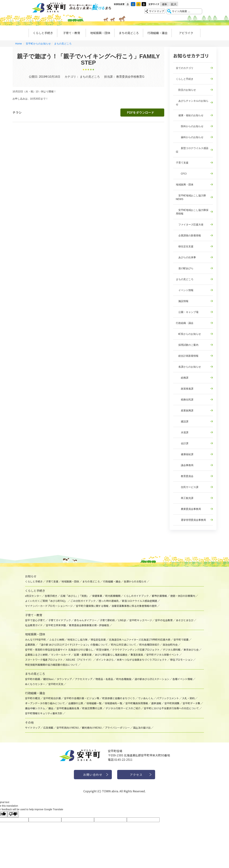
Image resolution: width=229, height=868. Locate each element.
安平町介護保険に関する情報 (92, 606)
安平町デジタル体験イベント (163, 655)
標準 (164, 4)
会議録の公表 (76, 703)
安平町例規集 (172, 703)
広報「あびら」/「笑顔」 (75, 596)
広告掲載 (48, 728)
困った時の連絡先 (109, 601)
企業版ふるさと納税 (36, 655)
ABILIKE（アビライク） (79, 660)
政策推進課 (185, 389)
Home (19, 44)
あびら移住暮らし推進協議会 (111, 655)
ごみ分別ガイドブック (83, 601)
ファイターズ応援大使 (190, 225)
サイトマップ (157, 11)
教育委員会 (185, 476)
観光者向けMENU (92, 728)
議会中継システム (35, 708)
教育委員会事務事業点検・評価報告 (89, 625)
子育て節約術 (107, 620)
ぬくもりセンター (35, 684)
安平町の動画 (33, 679)
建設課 (182, 421)
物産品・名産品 (104, 679)
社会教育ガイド (34, 625)
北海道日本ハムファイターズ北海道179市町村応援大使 (140, 640)
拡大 (174, 4)
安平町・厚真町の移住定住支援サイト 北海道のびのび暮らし (59, 650)
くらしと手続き (43, 33)
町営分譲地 (103, 650)
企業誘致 (30, 645)
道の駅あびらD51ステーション (152, 679)
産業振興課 (185, 411)
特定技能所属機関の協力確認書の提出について (51, 665)
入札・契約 (188, 698)
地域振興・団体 (100, 33)
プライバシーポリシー (117, 728)
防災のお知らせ (186, 90)
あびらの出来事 (186, 257)
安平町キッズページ (141, 620)
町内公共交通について (124, 645)
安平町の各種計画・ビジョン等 (82, 698)
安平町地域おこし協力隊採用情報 (192, 212)
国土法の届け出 (142, 728)
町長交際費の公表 (92, 708)
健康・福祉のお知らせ (190, 115)
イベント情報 (185, 290)
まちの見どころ (129, 33)
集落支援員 (137, 655)
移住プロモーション (181, 660)
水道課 (182, 432)
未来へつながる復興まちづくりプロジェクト (142, 660)
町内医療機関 (113, 596)
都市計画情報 (159, 596)
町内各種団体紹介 (149, 645)
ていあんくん (146, 698)
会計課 (182, 443)
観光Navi (48, 679)
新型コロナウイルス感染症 (192, 150)
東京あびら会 (191, 650)
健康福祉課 (185, 454)
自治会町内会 (170, 645)
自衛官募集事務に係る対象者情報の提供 (134, 606)
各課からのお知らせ (188, 367)
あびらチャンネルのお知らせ (192, 103)
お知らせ (31, 576)
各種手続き (51, 596)
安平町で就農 (181, 640)
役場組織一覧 (94, 703)
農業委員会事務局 (188, 509)
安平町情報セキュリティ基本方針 (44, 713)
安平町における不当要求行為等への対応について (171, 708)
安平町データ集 (191, 703)
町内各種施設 (124, 679)
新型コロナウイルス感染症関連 (140, 601)
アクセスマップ (84, 679)
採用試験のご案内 (187, 345)
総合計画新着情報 (187, 356)
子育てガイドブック (60, 620)
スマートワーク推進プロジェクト (44, 660)
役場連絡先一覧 (113, 703)
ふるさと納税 (57, 640)
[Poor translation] (13, 814)
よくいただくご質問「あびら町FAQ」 (46, 601)
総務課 (182, 378)
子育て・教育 (72, 33)
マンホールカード (61, 655)
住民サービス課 (187, 487)
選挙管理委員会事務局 (191, 520)
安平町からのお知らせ (38, 44)
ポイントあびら (105, 660)
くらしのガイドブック (136, 596)
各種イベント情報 (182, 679)
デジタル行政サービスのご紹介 (123, 708)
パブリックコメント (168, 698)
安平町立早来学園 (56, 625)
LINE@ (122, 620)
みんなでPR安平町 (36, 640)
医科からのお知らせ (190, 126)
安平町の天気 (56, 684)
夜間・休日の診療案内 (183, 596)
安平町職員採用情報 (137, 703)
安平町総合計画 (52, 698)
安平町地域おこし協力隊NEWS (191, 197)
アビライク (186, 33)
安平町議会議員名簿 (68, 708)
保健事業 (97, 596)
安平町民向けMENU (68, 728)
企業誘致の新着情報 (188, 235)
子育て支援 (182, 163)
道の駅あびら (185, 268)
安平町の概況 (33, 698)
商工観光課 (185, 498)
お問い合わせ (93, 775)
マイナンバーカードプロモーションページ (49, 606)
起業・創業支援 (83, 655)
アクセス (136, 775)
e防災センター (33, 596)
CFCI (181, 174)
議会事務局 (185, 465)
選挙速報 (156, 703)
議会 (51, 708)
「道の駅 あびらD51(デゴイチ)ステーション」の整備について (73, 645)
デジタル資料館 (172, 650)
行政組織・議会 (157, 33)
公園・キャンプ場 (187, 312)
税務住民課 (185, 400)
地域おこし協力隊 (77, 640)
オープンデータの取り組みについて (45, 703)
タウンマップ (64, 679)
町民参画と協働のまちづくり (119, 698)
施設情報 (182, 301)
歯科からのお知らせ (190, 137)
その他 (29, 722)
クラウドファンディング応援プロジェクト (136, 650)
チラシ (17, 112)
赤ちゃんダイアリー (85, 620)
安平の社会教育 (164, 620)
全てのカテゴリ (185, 68)
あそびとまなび (185, 620)
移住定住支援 (185, 246)
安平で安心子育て (35, 620)
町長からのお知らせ (188, 334)
